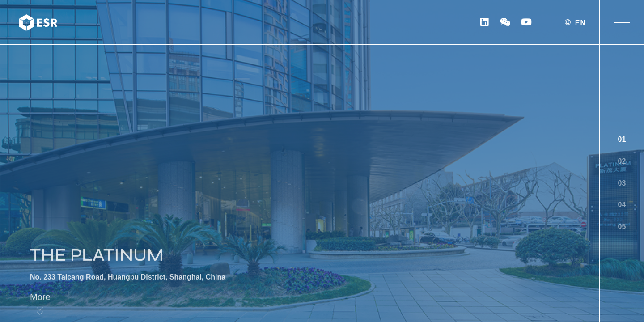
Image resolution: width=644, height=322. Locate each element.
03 (622, 183)
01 (622, 139)
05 (622, 227)
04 (622, 205)
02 (622, 161)
